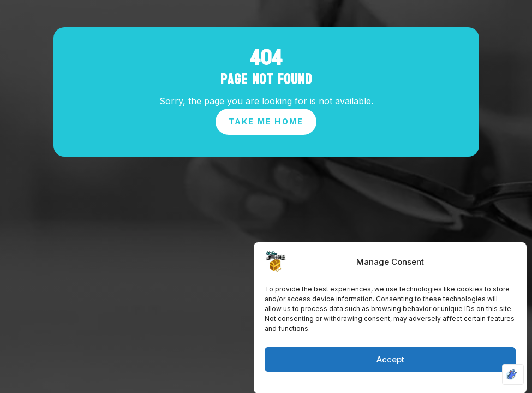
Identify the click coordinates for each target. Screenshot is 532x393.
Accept (390, 361)
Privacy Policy (413, 383)
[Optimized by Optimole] (513, 374)
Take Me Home (266, 121)
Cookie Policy (362, 383)
